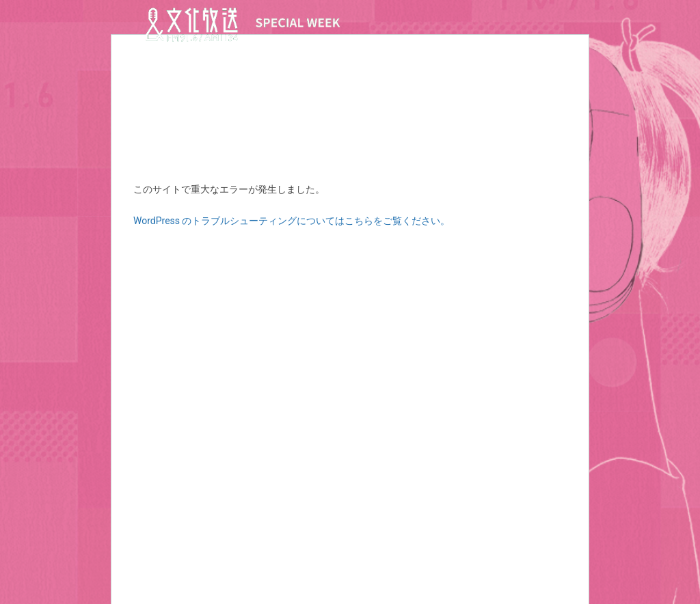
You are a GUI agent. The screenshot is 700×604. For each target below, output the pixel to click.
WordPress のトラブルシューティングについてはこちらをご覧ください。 (292, 221)
